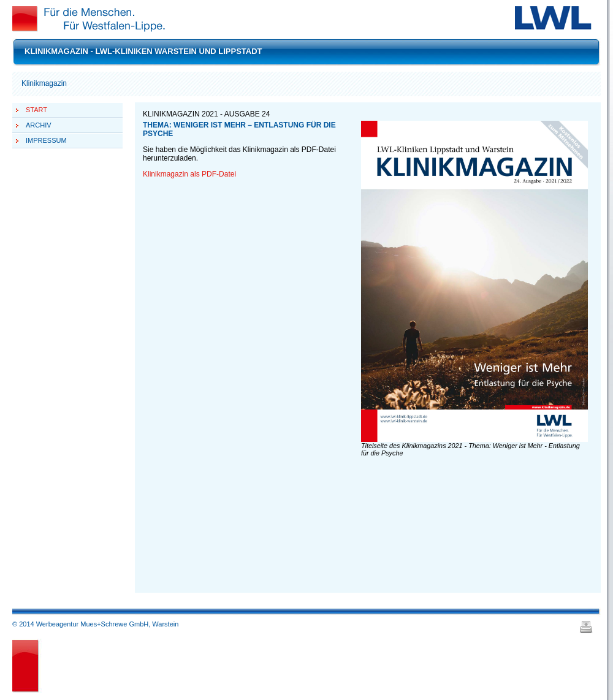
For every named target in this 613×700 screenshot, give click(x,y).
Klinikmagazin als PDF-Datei (189, 174)
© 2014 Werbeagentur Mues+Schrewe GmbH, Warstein (95, 624)
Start (36, 110)
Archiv (39, 125)
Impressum (46, 140)
